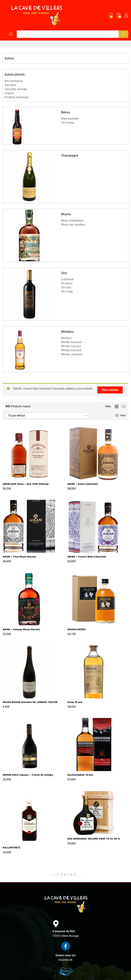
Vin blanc (67, 283)
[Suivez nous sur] (66, 946)
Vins (64, 273)
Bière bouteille (70, 119)
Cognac (9, 93)
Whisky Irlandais (71, 350)
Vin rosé (66, 287)
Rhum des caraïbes (73, 225)
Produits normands (17, 97)
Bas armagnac (14, 81)
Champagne (70, 155)
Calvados (10, 85)
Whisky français (71, 346)
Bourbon (66, 338)
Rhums (66, 214)
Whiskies (67, 332)
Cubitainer (67, 279)
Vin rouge (67, 291)
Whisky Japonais (72, 354)
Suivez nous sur (66, 955)
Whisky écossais (71, 342)
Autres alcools (15, 74)
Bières (65, 112)
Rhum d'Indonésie (72, 221)
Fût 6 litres (68, 123)
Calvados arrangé (16, 89)
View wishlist (110, 390)
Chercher (123, 34)
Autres (9, 58)
